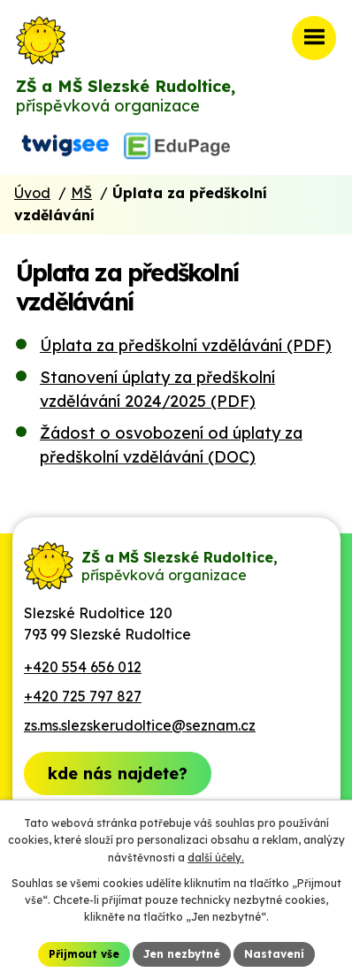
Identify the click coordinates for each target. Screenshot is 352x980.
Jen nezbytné (182, 954)
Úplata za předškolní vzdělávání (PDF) (186, 345)
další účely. (216, 857)
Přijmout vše (84, 954)
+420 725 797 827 (83, 696)
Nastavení (274, 954)
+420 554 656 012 (83, 667)
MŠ (81, 193)
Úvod (32, 193)
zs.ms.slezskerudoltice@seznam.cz (140, 725)
